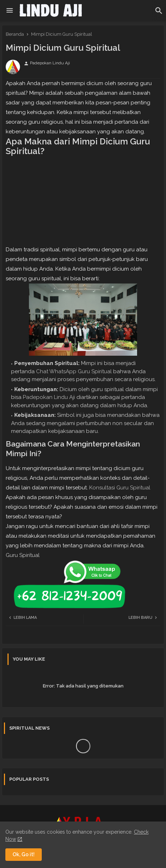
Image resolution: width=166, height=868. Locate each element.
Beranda (15, 34)
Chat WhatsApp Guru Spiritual (74, 371)
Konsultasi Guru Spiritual (120, 488)
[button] (159, 11)
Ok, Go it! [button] (24, 854)
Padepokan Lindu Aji (49, 397)
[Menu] (10, 11)
